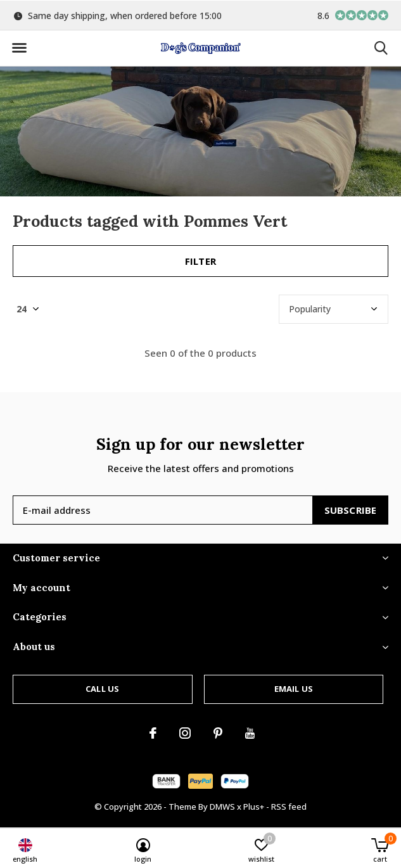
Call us (102, 689)
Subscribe (351, 510)
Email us (294, 689)
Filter (200, 261)
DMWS (222, 807)
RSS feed (289, 807)
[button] (19, 48)
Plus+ (254, 807)
